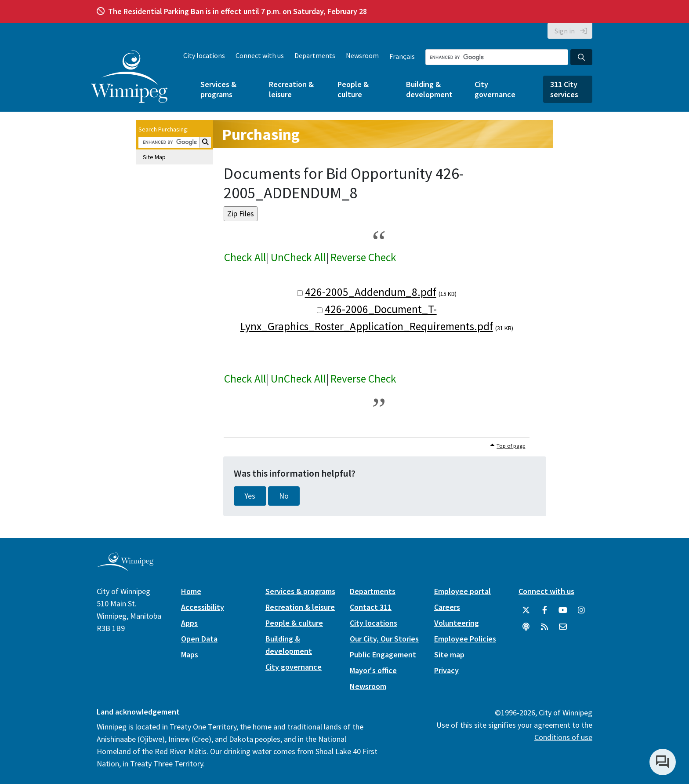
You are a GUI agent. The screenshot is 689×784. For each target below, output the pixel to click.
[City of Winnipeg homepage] (125, 567)
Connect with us (260, 55)
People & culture (353, 89)
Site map (449, 655)
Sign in (565, 31)
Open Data (199, 639)
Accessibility (203, 607)
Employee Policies (465, 639)
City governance (495, 89)
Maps (190, 655)
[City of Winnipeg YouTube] (563, 610)
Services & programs (218, 89)
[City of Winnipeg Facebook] (544, 610)
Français (402, 56)
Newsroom (362, 55)
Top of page (511, 446)
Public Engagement (383, 655)
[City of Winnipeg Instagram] (581, 610)
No (284, 496)
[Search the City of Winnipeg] (497, 57)
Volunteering (457, 623)
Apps (189, 623)
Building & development (429, 89)
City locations (204, 55)
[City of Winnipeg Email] (563, 627)
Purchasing (261, 134)
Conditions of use (563, 737)
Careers (447, 607)
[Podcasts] (526, 627)
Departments (315, 55)
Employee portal (462, 591)
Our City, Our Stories (384, 639)
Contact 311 (371, 607)
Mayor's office (373, 670)
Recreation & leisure (291, 89)
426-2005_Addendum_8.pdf (371, 292)
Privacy (446, 670)
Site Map (154, 157)
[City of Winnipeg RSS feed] (544, 627)
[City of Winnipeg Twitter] (526, 610)
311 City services (564, 89)
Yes (250, 496)
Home (191, 591)
